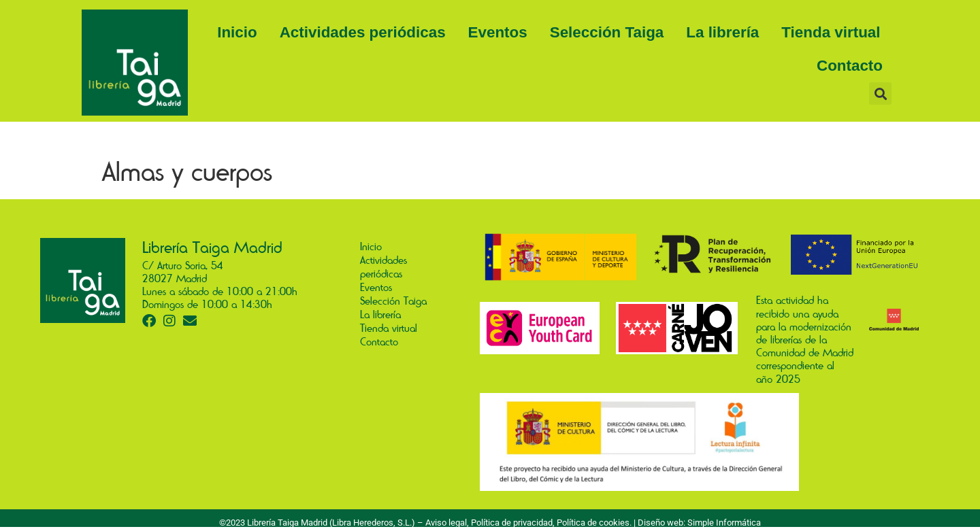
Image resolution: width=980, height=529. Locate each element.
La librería (722, 32)
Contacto (850, 66)
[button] (880, 93)
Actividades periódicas (363, 32)
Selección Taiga (607, 32)
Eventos (498, 32)
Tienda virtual (831, 32)
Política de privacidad (512, 523)
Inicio (237, 32)
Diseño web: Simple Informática (699, 523)
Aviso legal (446, 523)
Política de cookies (593, 523)
